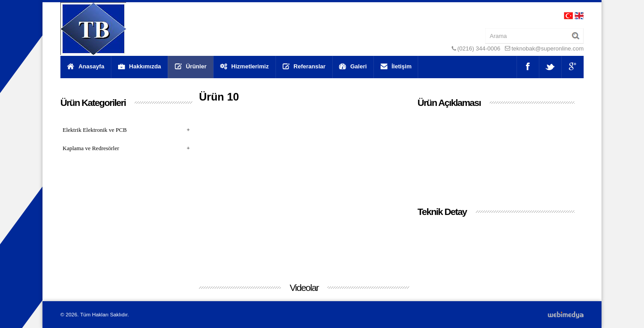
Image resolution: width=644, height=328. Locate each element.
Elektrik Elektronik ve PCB (126, 130)
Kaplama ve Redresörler (126, 148)
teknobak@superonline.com (548, 48)
